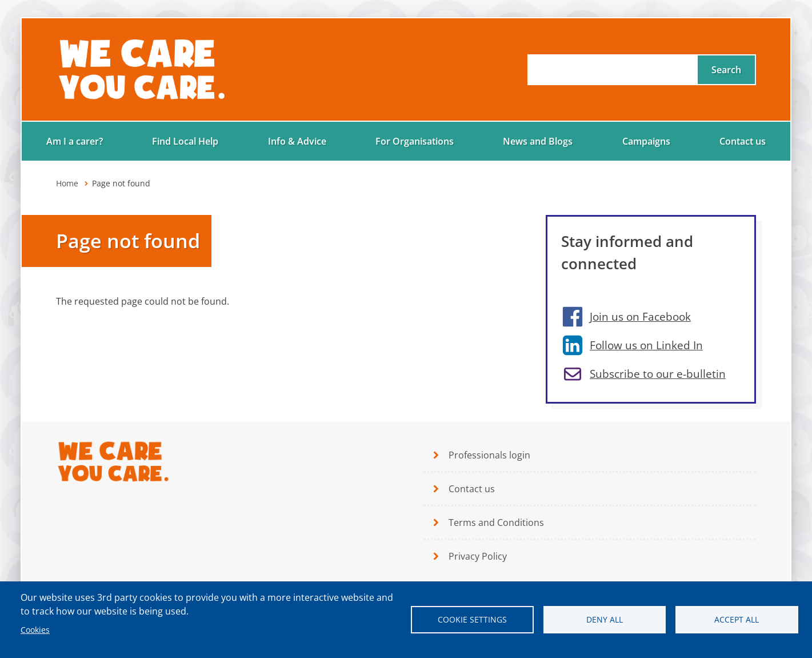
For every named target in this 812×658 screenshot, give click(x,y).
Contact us (743, 141)
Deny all (605, 619)
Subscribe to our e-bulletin (658, 374)
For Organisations (415, 141)
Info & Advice (297, 141)
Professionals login (489, 455)
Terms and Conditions (496, 523)
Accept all (737, 619)
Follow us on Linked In (646, 345)
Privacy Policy (478, 556)
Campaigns (646, 141)
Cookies (35, 630)
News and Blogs (538, 141)
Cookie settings (472, 619)
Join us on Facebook (640, 316)
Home (67, 183)
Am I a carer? (75, 141)
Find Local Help (185, 141)
